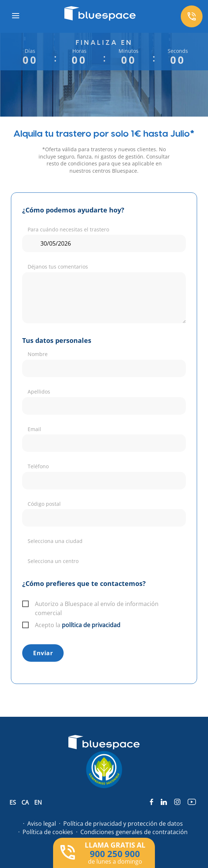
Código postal (44, 504)
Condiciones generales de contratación (134, 832)
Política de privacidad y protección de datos (123, 824)
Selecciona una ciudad (55, 541)
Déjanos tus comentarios (58, 267)
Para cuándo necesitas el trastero (68, 229)
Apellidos (39, 392)
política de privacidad (91, 625)
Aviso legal (42, 824)
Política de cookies (48, 832)
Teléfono (38, 466)
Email (34, 429)
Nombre (38, 354)
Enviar (43, 653)
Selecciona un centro (53, 561)
